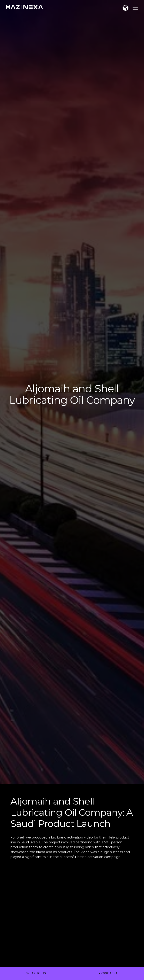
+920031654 (108, 973)
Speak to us (36, 973)
